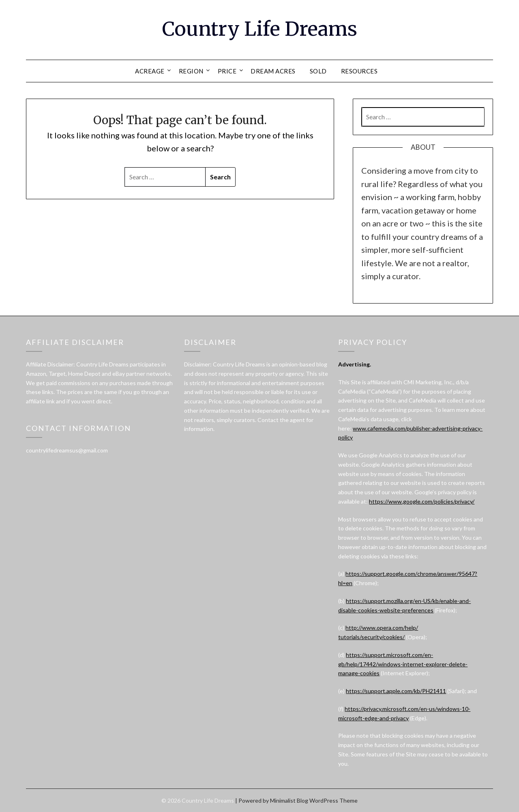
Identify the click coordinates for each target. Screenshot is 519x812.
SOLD (318, 71)
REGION (191, 71)
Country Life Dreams (260, 29)
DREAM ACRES (273, 71)
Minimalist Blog (289, 800)
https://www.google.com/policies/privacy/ (422, 501)
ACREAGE (150, 71)
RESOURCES (359, 71)
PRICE (227, 71)
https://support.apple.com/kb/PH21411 (396, 691)
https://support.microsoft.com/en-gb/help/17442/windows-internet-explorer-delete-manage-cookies (403, 664)
